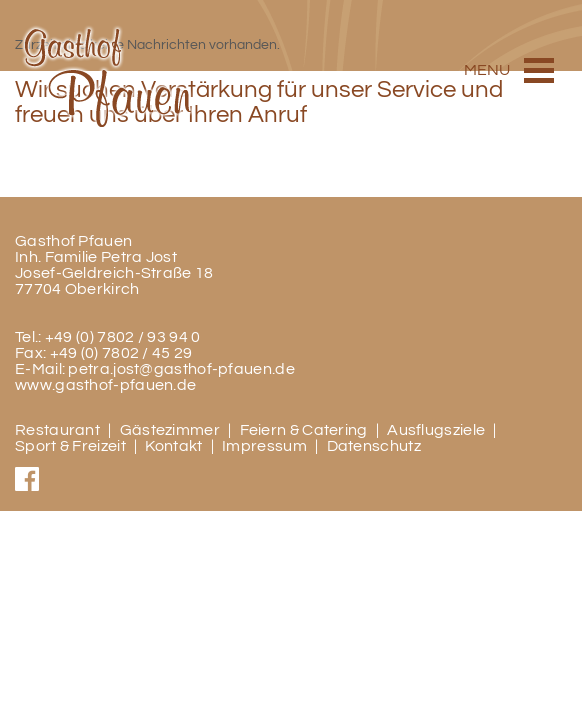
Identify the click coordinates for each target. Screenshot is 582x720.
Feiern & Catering (304, 430)
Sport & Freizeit (70, 446)
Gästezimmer (170, 430)
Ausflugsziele (436, 430)
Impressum (264, 446)
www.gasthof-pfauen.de (105, 385)
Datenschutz (374, 446)
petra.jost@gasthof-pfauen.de (181, 369)
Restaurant (57, 430)
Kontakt (173, 446)
